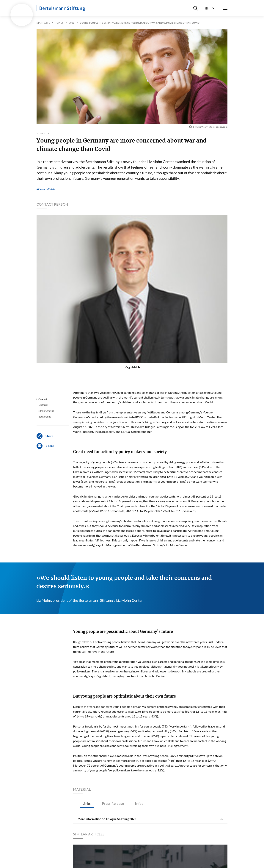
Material (43, 405)
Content (43, 399)
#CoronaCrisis (46, 189)
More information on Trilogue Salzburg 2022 (150, 819)
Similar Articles (46, 411)
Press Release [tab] (113, 803)
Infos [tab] (139, 803)
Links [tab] (87, 803)
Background (45, 417)
